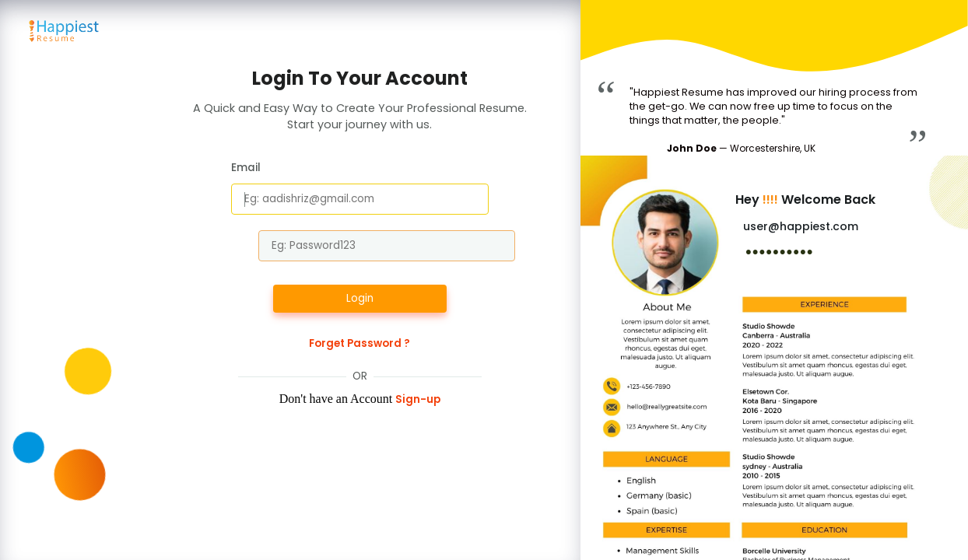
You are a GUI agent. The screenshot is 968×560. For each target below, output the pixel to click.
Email (246, 168)
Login (360, 298)
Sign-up (418, 399)
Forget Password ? (359, 343)
